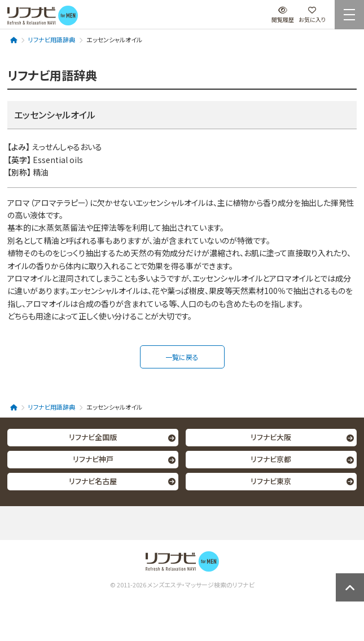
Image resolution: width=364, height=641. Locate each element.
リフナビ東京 (271, 481)
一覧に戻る (182, 357)
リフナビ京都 (271, 459)
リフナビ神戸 (93, 459)
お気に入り (312, 15)
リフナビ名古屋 (93, 481)
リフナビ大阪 (271, 437)
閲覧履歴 (283, 15)
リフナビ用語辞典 (52, 39)
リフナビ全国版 (93, 437)
